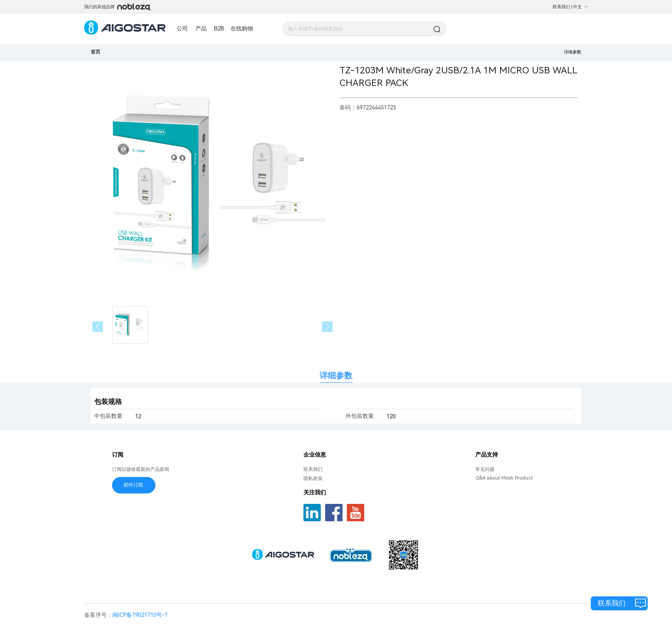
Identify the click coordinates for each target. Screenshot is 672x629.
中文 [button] (580, 7)
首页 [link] (96, 52)
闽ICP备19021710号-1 (140, 615)
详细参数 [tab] (336, 376)
